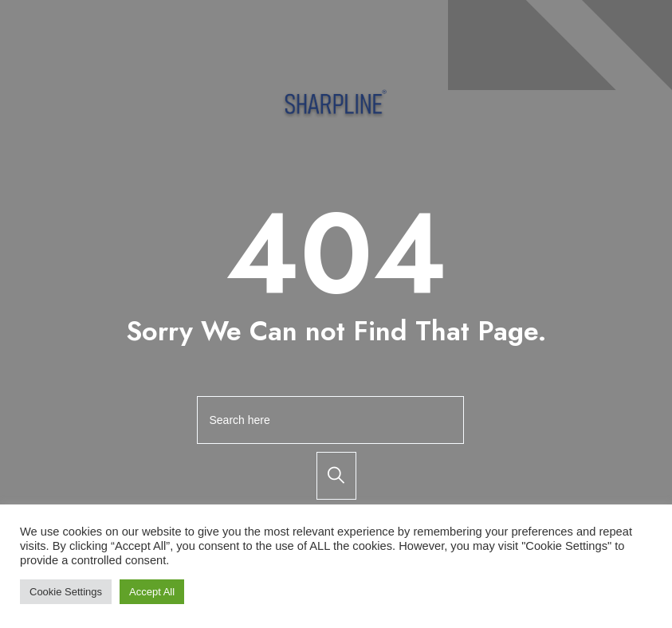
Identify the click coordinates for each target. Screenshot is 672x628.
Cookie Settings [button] (66, 592)
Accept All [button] (152, 592)
